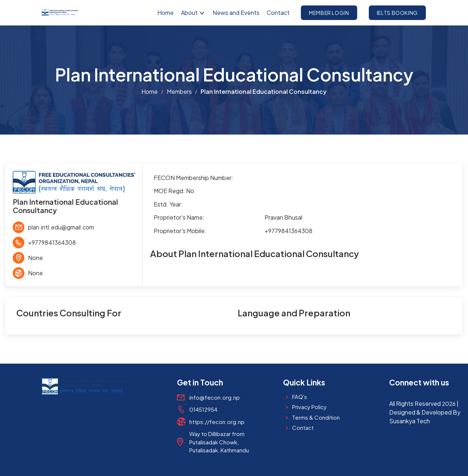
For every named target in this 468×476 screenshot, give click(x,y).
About (193, 13)
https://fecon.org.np (217, 422)
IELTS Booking (397, 13)
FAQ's (300, 397)
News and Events (236, 13)
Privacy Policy (309, 407)
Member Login (329, 13)
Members (179, 91)
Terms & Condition (316, 417)
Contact (278, 13)
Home (166, 13)
